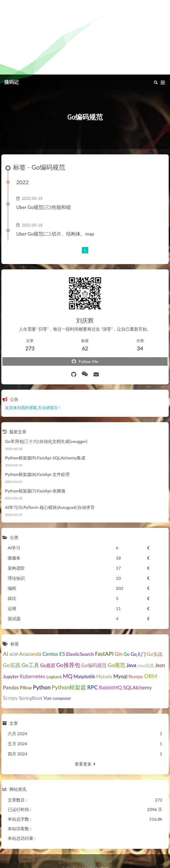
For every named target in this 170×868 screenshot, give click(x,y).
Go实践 (12, 665)
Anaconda (30, 654)
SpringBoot (31, 698)
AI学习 (14, 548)
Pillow (26, 688)
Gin (119, 654)
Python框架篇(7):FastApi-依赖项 (35, 491)
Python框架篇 (69, 687)
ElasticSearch (80, 654)
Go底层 (48, 665)
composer (62, 698)
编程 (12, 588)
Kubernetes (33, 676)
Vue (48, 698)
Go (127, 654)
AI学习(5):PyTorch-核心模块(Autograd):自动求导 (50, 507)
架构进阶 (16, 568)
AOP (14, 654)
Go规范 (116, 665)
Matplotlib (84, 676)
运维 (12, 608)
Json (160, 665)
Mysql (120, 676)
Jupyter (11, 676)
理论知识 (16, 578)
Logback (54, 676)
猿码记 (11, 82)
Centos (50, 654)
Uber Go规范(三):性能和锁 (44, 207)
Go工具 (30, 665)
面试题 (14, 618)
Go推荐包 (68, 665)
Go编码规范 (94, 665)
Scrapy (10, 698)
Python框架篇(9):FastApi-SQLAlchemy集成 (45, 458)
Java (131, 665)
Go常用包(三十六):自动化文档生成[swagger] (46, 441)
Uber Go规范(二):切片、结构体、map (55, 234)
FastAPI (104, 654)
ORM (151, 676)
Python (42, 687)
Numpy (136, 676)
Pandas (11, 687)
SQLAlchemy (137, 687)
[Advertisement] (85, 37)
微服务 (14, 558)
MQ (68, 676)
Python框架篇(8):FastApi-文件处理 (37, 474)
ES (62, 654)
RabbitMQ (110, 687)
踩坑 (12, 598)
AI (6, 654)
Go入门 (138, 654)
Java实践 (146, 665)
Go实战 (155, 654)
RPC (92, 687)
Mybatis (104, 676)
